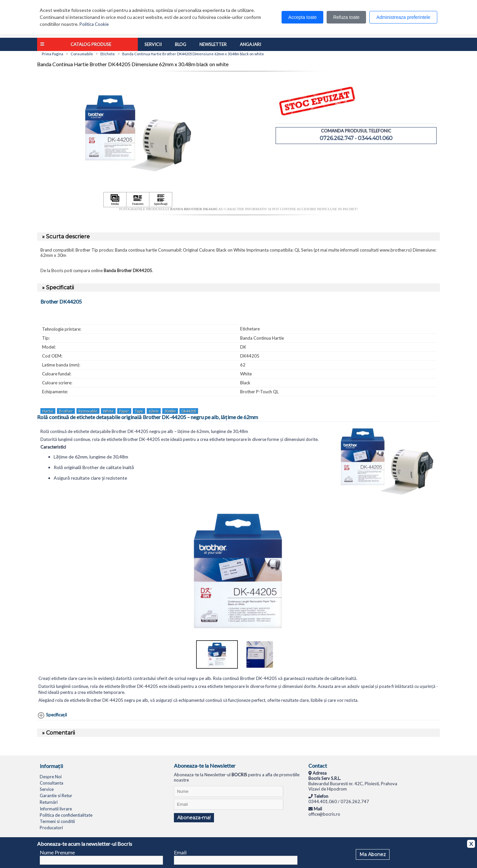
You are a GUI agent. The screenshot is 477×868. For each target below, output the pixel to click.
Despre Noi (51, 777)
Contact (318, 766)
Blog (181, 44)
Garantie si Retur (56, 796)
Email (180, 852)
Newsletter (213, 44)
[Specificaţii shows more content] (52, 715)
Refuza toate (346, 17)
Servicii (153, 44)
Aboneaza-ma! (194, 818)
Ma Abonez (373, 854)
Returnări (49, 802)
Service (47, 789)
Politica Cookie (94, 24)
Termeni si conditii (57, 821)
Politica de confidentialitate (66, 815)
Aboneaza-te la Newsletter (205, 766)
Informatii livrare (56, 809)
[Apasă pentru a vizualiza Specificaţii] (161, 200)
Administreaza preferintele (403, 17)
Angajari (250, 44)
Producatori (51, 828)
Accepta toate (302, 17)
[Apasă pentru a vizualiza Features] (138, 200)
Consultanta (52, 783)
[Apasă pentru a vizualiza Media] (115, 200)
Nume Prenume (57, 852)
